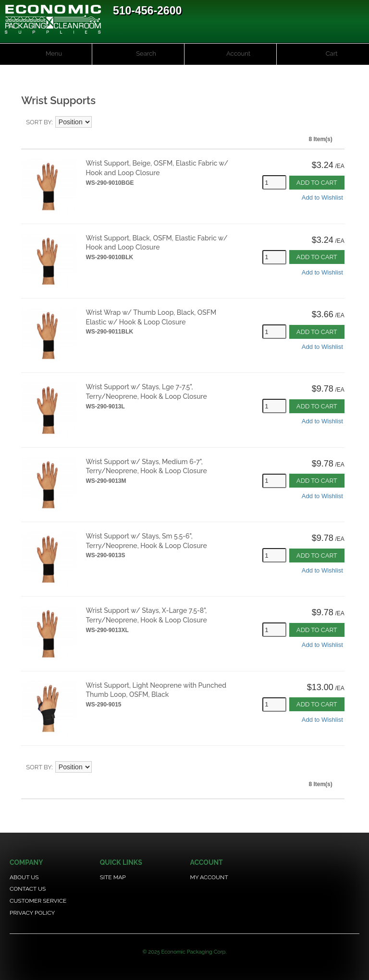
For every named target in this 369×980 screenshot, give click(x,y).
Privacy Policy (32, 913)
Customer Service (38, 901)
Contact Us (28, 889)
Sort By (39, 122)
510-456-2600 (147, 11)
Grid (330, 122)
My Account (209, 877)
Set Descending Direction (100, 122)
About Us (24, 877)
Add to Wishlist (322, 197)
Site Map (113, 877)
